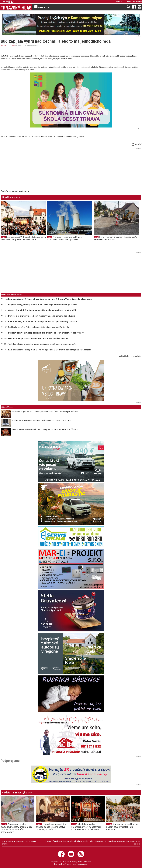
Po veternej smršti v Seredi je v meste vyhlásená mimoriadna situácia (42, 316)
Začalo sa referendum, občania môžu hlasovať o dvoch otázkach (42, 420)
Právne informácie (53, 841)
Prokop (139, 2)
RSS (105, 841)
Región (13, 45)
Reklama (98, 841)
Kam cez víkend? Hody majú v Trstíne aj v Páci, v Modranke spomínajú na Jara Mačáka (50, 350)
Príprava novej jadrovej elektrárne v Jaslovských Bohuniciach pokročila (64, 238)
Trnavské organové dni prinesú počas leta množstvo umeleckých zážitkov (45, 412)
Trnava (4, 824)
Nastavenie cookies (124, 841)
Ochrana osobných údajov (72, 841)
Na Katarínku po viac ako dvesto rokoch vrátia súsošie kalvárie (38, 338)
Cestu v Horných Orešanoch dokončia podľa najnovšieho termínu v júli (115, 238)
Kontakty (111, 841)
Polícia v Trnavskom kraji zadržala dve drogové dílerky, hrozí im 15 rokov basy (46, 333)
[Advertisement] (24, 169)
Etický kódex (89, 841)
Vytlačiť (137, 144)
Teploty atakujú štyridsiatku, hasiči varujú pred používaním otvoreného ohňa (42, 344)
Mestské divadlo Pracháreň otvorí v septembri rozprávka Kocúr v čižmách (45, 429)
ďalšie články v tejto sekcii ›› (130, 356)
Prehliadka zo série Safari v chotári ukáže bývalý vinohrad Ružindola (38, 327)
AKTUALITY (5, 45)
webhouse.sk (83, 864)
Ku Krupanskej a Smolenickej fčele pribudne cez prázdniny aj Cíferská (42, 322)
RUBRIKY (42, 7)
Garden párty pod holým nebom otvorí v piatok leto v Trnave (122, 827)
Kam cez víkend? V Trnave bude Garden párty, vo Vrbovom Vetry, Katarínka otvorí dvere (23, 238)
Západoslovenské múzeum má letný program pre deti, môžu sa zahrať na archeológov (17, 828)
